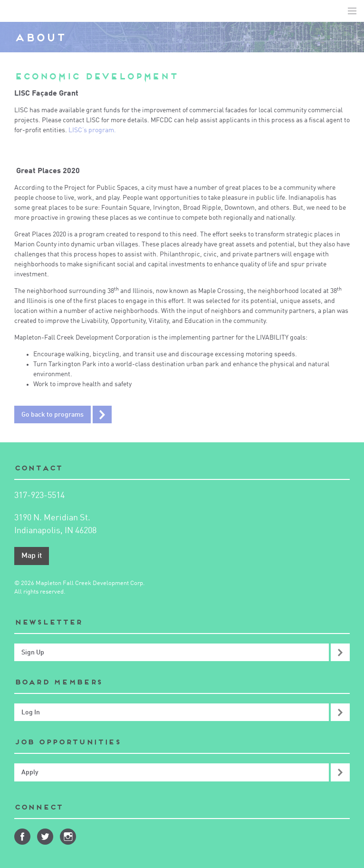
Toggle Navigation (352, 11)
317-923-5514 (39, 496)
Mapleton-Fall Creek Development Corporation (15, 11)
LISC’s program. (93, 130)
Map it (32, 556)
